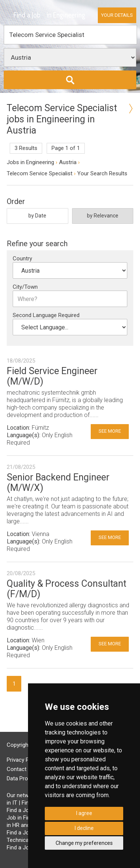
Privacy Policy (24, 760)
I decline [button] (84, 828)
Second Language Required (46, 315)
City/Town (25, 287)
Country (22, 258)
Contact (17, 769)
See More (110, 431)
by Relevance (103, 216)
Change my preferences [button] (84, 843)
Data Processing (27, 778)
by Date (37, 216)
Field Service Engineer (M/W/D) (52, 376)
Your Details (117, 15)
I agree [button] (84, 813)
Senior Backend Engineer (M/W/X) (58, 482)
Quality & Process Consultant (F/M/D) (66, 589)
